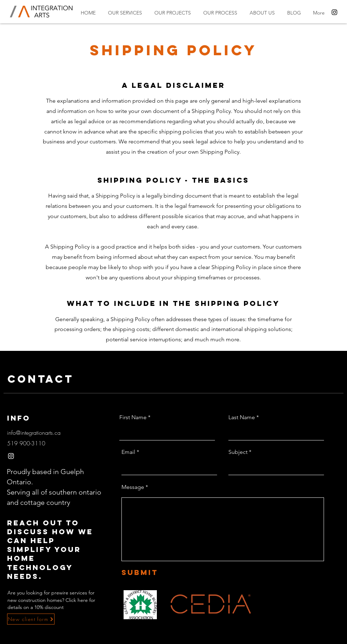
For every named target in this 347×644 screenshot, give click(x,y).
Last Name (242, 417)
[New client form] (31, 619)
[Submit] (155, 572)
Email (128, 452)
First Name (133, 417)
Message (133, 487)
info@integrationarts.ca (34, 433)
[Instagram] (334, 12)
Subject (238, 452)
